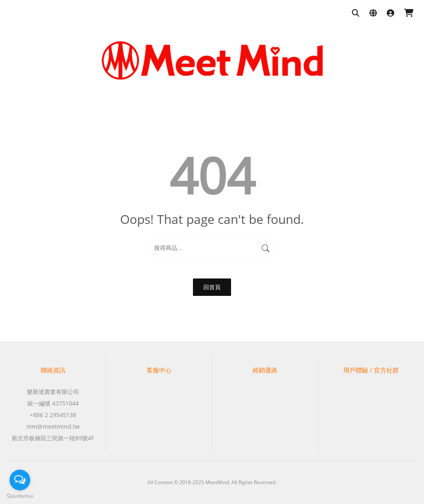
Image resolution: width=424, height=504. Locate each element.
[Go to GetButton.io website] (20, 496)
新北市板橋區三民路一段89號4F (53, 438)
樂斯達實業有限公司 (53, 392)
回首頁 (212, 287)
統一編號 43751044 (53, 403)
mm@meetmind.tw (53, 426)
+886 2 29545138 (53, 415)
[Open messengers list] (20, 480)
